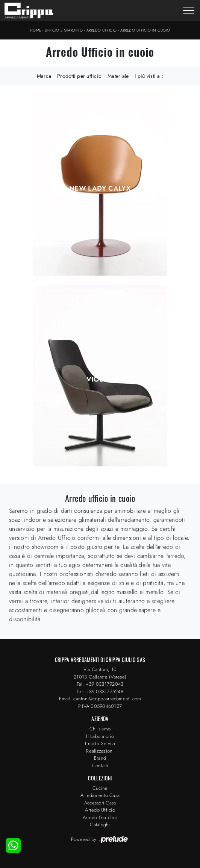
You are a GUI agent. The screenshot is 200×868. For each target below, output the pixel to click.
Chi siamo (100, 729)
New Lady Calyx (100, 188)
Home (36, 30)
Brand (100, 758)
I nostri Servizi (100, 743)
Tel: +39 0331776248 (100, 692)
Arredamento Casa (100, 795)
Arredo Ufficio (102, 30)
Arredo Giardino (100, 817)
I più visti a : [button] (149, 76)
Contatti (100, 766)
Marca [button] (44, 76)
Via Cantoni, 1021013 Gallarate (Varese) (100, 673)
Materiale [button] (118, 76)
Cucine (100, 788)
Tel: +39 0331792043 (100, 684)
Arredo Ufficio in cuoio (145, 30)
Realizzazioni (100, 751)
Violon (100, 379)
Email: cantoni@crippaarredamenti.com (100, 699)
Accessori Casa (100, 803)
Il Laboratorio (100, 736)
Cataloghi (100, 825)
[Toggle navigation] (189, 11)
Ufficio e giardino (64, 30)
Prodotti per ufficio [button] (79, 76)
